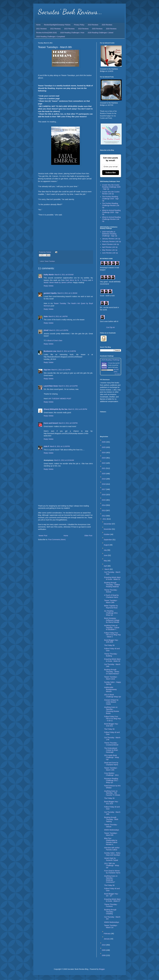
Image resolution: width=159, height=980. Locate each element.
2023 (104, 458)
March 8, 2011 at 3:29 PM (59, 330)
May (106, 561)
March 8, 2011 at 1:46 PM (58, 316)
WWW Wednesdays (112, 830)
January (107, 939)
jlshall (46, 330)
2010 (104, 945)
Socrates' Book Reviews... (70, 12)
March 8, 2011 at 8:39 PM (68, 423)
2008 (104, 955)
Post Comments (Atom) (57, 540)
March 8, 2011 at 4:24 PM (61, 370)
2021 (104, 468)
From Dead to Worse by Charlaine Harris (112, 872)
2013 (104, 510)
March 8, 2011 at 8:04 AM (64, 275)
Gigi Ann (47, 370)
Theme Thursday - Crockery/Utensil (111, 744)
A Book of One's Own (54, 341)
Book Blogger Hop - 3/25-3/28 (111, 641)
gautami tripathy (50, 293)
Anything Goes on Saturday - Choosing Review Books (112, 710)
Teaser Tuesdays (50, 261)
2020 (104, 474)
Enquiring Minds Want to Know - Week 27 (112, 900)
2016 (104, 495)
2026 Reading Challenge (111, 360)
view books (117, 374)
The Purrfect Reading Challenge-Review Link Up (111, 205)
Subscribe (111, 173)
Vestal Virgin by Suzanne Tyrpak (111, 859)
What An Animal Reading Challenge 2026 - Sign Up (111, 212)
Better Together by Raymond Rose (111, 607)
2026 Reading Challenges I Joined (100, 33)
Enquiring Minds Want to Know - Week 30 (112, 660)
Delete (51, 286)
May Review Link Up (110, 250)
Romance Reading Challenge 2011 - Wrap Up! (111, 781)
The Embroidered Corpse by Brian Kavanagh (111, 750)
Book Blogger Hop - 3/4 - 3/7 (111, 895)
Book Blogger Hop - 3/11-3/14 (111, 803)
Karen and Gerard (51, 423)
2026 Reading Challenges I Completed (51, 37)
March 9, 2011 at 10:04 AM (64, 460)
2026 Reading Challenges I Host (72, 33)
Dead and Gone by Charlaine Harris (111, 764)
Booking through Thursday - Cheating (110, 912)
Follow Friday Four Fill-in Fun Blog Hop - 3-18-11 (112, 719)
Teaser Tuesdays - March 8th (111, 834)
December (108, 524)
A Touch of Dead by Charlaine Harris (111, 596)
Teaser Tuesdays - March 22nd (111, 678)
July (106, 550)
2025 (104, 447)
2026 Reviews (111, 29)
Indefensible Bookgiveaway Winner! (110, 689)
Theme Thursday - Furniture (111, 905)
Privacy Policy (79, 25)
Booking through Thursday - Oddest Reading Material (112, 585)
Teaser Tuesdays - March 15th (111, 769)
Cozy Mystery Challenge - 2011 (111, 774)
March (107, 569)
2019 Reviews (93, 25)
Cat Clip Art (111, 327)
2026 (104, 442)
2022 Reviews (55, 29)
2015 (104, 500)
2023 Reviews (69, 29)
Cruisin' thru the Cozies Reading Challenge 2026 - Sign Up (111, 187)
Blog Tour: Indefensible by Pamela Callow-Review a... (111, 841)
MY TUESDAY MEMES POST (60, 399)
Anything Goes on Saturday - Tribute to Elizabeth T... (112, 628)
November (108, 529)
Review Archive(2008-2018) (47, 33)
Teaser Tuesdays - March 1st (111, 926)
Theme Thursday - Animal (111, 591)
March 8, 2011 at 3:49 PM (66, 351)
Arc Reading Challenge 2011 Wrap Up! (111, 613)
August (107, 545)
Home (38, 25)
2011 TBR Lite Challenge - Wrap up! (112, 865)
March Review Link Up (110, 244)
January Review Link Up (111, 239)
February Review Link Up (111, 242)
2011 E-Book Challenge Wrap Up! (113, 696)
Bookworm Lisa (50, 351)
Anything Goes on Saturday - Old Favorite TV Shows (112, 793)
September (108, 540)
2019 (104, 479)
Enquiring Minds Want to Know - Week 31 (112, 578)
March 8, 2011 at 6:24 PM (68, 386)
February (107, 934)
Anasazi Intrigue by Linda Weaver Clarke (111, 702)
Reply (46, 286)
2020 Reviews (107, 25)
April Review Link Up (110, 247)
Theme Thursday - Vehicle (111, 826)
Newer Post (43, 536)
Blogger (102, 969)
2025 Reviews (97, 29)
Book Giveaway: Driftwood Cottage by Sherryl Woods (112, 620)
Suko (46, 316)
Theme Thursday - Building (111, 655)
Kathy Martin (49, 275)
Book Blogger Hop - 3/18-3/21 (111, 725)
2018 (104, 484)
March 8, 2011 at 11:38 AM (67, 293)
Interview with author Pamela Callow (112, 849)
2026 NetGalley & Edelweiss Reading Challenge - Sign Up (110, 234)
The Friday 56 (109, 645)
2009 (104, 950)
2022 (104, 463)
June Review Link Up (110, 253)
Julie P (46, 446)
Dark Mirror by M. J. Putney (76, 280)
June (106, 555)
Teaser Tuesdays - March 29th (111, 601)
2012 (104, 516)
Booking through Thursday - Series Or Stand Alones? (112, 672)
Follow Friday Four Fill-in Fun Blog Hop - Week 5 (112, 635)
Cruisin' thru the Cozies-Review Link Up (111, 193)
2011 (105, 519)
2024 (104, 453)
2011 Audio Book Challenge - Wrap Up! (112, 757)
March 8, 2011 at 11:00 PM (60, 446)
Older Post (88, 536)
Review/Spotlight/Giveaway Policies (57, 25)
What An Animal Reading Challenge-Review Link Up (111, 219)
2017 (104, 489)
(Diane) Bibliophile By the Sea (56, 409)
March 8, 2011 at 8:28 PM (78, 409)
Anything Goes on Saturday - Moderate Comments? (111, 879)
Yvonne (111, 363)
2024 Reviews (83, 29)
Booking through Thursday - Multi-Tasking (111, 819)
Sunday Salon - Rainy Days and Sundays (112, 854)
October (107, 534)
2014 (104, 505)
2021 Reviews (42, 29)
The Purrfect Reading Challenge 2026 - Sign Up (110, 199)
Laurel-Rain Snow (51, 386)
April (106, 566)
